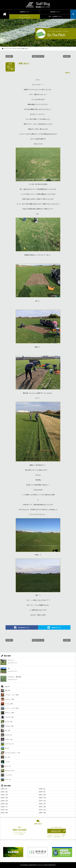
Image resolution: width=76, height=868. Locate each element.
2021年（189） (43, 795)
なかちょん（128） (8, 713)
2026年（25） (4, 789)
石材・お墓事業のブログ (55, 16)
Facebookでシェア (24, 628)
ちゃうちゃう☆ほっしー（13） (11, 753)
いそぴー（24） (7, 739)
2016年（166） (5, 804)
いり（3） (6, 762)
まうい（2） (6, 766)
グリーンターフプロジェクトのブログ (25, 17)
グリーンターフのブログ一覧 (13, 49)
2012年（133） (5, 810)
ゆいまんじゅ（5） (8, 771)
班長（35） (6, 690)
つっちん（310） (7, 704)
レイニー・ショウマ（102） (10, 708)
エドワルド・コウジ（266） (10, 695)
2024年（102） (5, 792)
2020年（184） (5, 798)
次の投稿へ (67, 56)
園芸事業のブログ (55, 12)
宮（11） (5, 748)
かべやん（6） (7, 735)
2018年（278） (5, 801)
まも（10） (6, 757)
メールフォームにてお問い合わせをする (56, 831)
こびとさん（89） (7, 717)
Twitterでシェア (56, 628)
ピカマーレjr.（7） (8, 744)
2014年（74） (4, 807)
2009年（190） (43, 813)
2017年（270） (43, 801)
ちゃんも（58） (7, 722)
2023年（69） (42, 792)
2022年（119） (5, 795)
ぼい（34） (6, 731)
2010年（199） (5, 813)
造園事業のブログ (25, 12)
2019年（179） (43, 798)
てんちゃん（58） (7, 726)
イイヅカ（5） (7, 775)
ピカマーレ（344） (8, 699)
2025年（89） (42, 789)
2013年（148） (43, 807)
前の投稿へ (9, 56)
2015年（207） (43, 804)
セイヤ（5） (6, 780)
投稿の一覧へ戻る (39, 56)
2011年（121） (43, 810)
